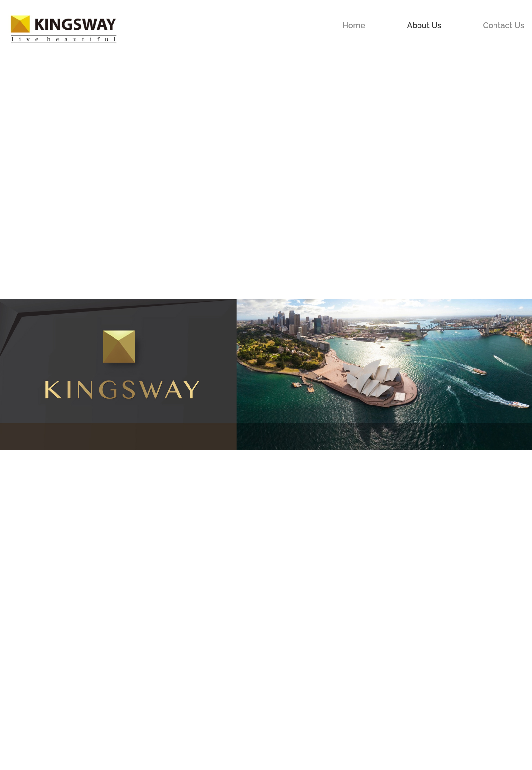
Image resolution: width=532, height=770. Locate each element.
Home (354, 25)
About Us (424, 25)
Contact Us (504, 25)
